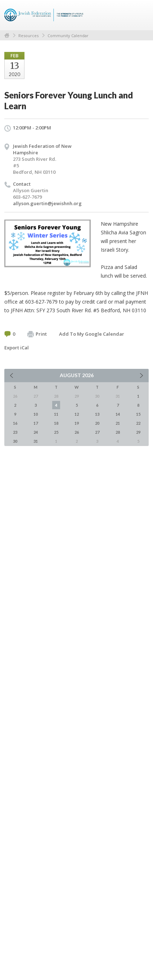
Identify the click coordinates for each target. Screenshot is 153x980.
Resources (28, 36)
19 (77, 423)
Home (7, 36)
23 (15, 432)
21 (118, 423)
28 (118, 432)
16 (15, 423)
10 (36, 414)
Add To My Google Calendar (92, 334)
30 (15, 441)
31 (36, 441)
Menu (140, 15)
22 (138, 423)
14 (118, 414)
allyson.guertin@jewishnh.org (47, 203)
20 (97, 423)
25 (56, 432)
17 (36, 423)
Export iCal (17, 348)
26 (77, 432)
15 (138, 414)
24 (36, 432)
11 (56, 414)
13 (97, 414)
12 (77, 414)
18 (56, 423)
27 (97, 432)
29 (138, 432)
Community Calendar (68, 36)
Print (37, 334)
